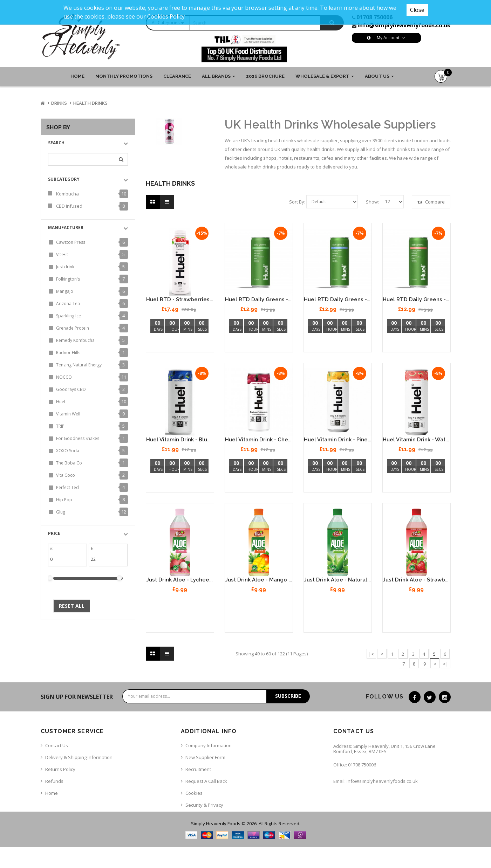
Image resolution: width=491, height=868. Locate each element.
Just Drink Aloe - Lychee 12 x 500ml (192, 580)
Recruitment (198, 769)
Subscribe (288, 696)
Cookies (194, 793)
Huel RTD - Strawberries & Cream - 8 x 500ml (205, 299)
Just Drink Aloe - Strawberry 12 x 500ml (434, 580)
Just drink (65, 267)
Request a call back (206, 781)
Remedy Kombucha (75, 340)
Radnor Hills (68, 353)
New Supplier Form (205, 757)
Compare (431, 202)
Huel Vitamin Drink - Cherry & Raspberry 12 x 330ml (291, 440)
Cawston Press (71, 242)
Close (417, 10)
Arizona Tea (68, 304)
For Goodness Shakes (78, 438)
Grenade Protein (73, 328)
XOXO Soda (68, 451)
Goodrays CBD (71, 389)
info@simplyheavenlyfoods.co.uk (404, 25)
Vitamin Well (68, 414)
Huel (61, 402)
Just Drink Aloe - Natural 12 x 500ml (350, 580)
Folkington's (68, 279)
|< (371, 654)
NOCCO (64, 377)
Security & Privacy (204, 805)
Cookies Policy (166, 16)
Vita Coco (66, 475)
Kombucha (67, 194)
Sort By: (297, 202)
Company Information (209, 745)
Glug (61, 512)
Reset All (72, 606)
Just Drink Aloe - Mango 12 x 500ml (271, 580)
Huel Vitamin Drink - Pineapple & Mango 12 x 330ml (370, 440)
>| (446, 664)
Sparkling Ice (69, 316)
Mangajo (65, 291)
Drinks (59, 103)
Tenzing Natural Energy (79, 365)
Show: (372, 202)
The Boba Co (69, 463)
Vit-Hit (62, 254)
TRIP (60, 426)
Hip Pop (64, 500)
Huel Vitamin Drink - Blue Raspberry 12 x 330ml (207, 440)
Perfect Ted (67, 487)
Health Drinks (90, 103)
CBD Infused (69, 206)
